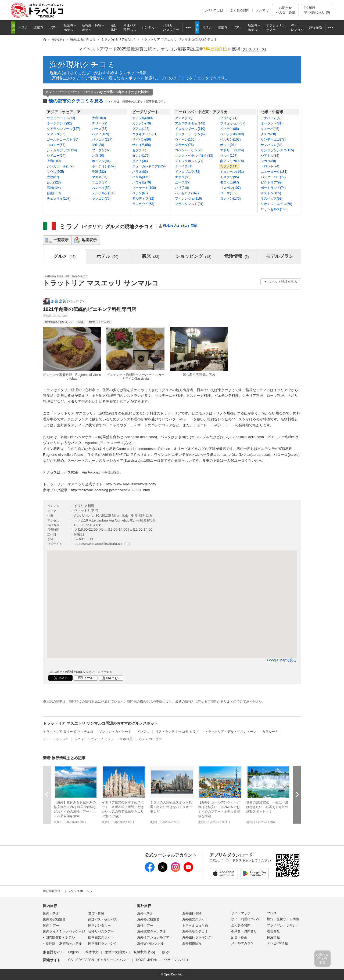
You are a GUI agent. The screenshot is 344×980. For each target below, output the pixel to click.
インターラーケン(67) (191, 134)
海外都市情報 (192, 944)
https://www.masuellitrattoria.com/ (100, 544)
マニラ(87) (100, 182)
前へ (47, 794)
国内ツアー (51, 926)
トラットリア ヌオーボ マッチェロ (68, 732)
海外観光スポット (195, 919)
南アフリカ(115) (232, 161)
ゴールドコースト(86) (62, 140)
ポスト (63, 678)
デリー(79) (100, 123)
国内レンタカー (99, 926)
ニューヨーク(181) (274, 172)
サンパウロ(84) (272, 145)
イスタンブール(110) (190, 129)
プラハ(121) (229, 118)
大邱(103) (99, 118)
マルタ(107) (229, 156)
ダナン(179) (141, 156)
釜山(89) (98, 145)
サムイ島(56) (141, 145)
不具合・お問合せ (244, 931)
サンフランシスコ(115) (277, 150)
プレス (272, 913)
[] (254, 49)
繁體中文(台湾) (116, 952)
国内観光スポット (101, 937)
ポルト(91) (228, 145)
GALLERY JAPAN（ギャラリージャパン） (99, 960)
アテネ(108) (184, 118)
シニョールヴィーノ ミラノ (94, 739)
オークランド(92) (59, 123)
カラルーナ (270, 732)
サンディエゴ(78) (273, 140)
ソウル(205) (55, 172)
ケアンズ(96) (56, 134)
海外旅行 (144, 906)
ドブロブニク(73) (187, 172)
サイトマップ (241, 913)
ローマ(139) (229, 193)
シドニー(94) (56, 156)
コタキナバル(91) (145, 134)
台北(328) (54, 182)
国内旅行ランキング (103, 944)
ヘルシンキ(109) (232, 134)
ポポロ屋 (126, 739)
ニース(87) (183, 182)
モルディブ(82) (143, 199)
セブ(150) (139, 150)
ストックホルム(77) (189, 161)
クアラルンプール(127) (63, 129)
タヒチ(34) (140, 161)
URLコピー (113, 678)
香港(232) (99, 172)
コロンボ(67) (56, 145)
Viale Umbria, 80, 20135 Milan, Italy (113, 515)
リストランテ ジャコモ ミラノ (177, 732)
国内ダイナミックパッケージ (64, 931)
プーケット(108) (144, 188)
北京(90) (98, 156)
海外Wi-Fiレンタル (150, 944)
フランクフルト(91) (189, 204)
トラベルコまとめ (195, 926)
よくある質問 (240, 10)
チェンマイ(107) (59, 199)
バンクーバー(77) (273, 177)
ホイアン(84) (101, 161)
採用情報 (273, 937)
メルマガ (262, 10)
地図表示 (89, 240)
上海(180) (54, 161)
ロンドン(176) (230, 199)
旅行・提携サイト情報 (283, 919)
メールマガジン (242, 943)
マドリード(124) (232, 150)
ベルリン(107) (230, 140)
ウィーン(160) (185, 140)
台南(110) (54, 193)
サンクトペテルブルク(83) (194, 156)
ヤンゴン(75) (101, 199)
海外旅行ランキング (197, 937)
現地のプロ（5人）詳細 (180, 226)
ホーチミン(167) (104, 166)
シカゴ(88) (268, 161)
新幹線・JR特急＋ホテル (64, 944)
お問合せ (285, 10)
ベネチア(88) (229, 129)
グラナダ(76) (184, 145)
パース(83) (100, 129)
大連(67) (53, 177)
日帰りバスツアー (101, 931)
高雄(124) (54, 188)
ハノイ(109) (101, 134)
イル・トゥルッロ (56, 739)
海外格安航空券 (148, 919)
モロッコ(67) (229, 182)
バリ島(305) (141, 177)
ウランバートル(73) (61, 118)
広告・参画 (239, 937)
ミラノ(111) (229, 166)
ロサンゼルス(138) (274, 209)
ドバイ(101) (184, 166)
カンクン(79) (141, 123)
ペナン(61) (140, 193)
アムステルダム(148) (190, 123)
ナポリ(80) (183, 177)
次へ (297, 794)
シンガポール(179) (60, 166)
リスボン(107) (230, 188)
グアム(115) (141, 129)
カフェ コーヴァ (150, 739)
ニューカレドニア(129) (149, 166)
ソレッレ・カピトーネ (115, 732)
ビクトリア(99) (272, 182)
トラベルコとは (212, 10)
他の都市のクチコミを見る (107, 101)
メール (89, 678)
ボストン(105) (271, 193)
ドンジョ (143, 732)
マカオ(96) (100, 177)
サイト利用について (246, 919)
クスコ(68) (268, 134)
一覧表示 (61, 240)
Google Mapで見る (282, 660)
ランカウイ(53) (143, 204)
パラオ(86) (140, 172)
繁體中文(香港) (144, 952)
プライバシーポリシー (283, 925)
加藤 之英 (59, 301)
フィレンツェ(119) (188, 199)
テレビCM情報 (277, 943)
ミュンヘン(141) (232, 172)
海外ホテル (145, 913)
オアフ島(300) (142, 118)
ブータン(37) (101, 150)
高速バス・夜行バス (103, 919)
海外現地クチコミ (83, 65)
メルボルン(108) (104, 193)
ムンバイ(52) (101, 188)
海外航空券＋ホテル (152, 931)
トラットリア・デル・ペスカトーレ (231, 732)
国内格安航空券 (54, 919)
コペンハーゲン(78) (189, 150)
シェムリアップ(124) (62, 150)
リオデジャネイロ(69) (276, 204)
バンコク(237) (102, 140)
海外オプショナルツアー (155, 937)
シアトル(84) (270, 156)
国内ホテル (51, 913)
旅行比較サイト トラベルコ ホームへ (67, 891)
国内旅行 (50, 906)
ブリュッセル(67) (233, 123)
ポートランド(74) (273, 188)
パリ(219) (182, 188)
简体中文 (92, 952)
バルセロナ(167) (187, 193)
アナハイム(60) (272, 118)
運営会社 (273, 931)
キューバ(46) (270, 129)
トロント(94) (270, 166)
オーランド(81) (272, 123)
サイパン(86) (141, 140)
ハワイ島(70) (141, 182)
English (73, 952)
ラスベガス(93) (272, 199)
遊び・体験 (96, 913)
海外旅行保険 (192, 913)
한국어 (167, 952)
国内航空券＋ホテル (60, 937)
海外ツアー (145, 926)
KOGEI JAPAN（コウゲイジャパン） (163, 960)
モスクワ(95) (229, 177)
